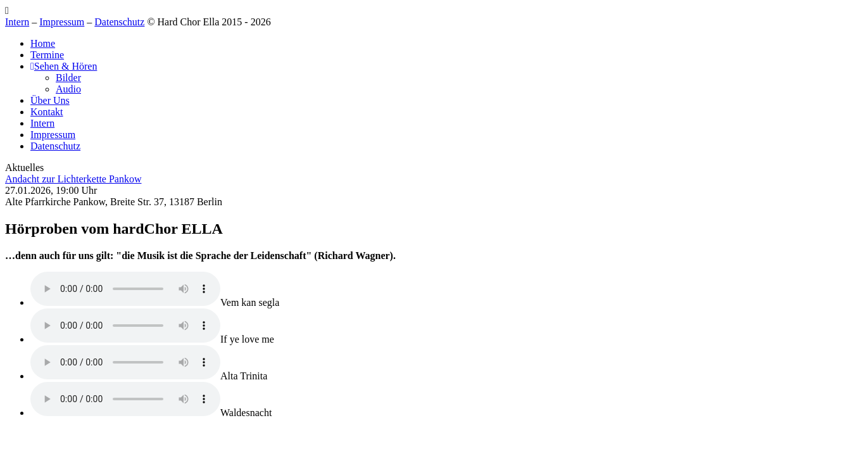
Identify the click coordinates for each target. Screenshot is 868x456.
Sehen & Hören (64, 66)
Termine (47, 55)
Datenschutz (119, 22)
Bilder (68, 78)
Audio (68, 89)
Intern (17, 22)
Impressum (62, 22)
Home (43, 43)
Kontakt (47, 112)
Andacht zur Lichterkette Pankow (73, 179)
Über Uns (50, 100)
